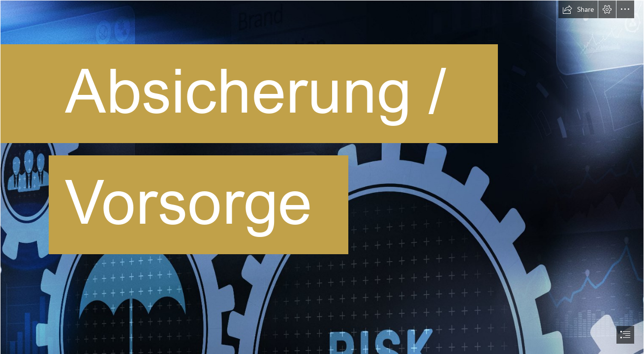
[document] (322, 177)
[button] (578, 9)
